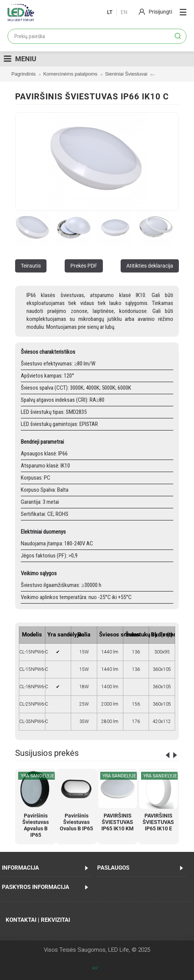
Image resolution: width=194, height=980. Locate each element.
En (124, 12)
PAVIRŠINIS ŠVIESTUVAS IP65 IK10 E (158, 822)
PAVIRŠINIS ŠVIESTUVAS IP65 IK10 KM (117, 822)
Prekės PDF (84, 266)
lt (110, 12)
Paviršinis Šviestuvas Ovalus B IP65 (76, 822)
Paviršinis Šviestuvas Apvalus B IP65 (36, 825)
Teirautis (31, 266)
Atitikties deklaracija (150, 266)
